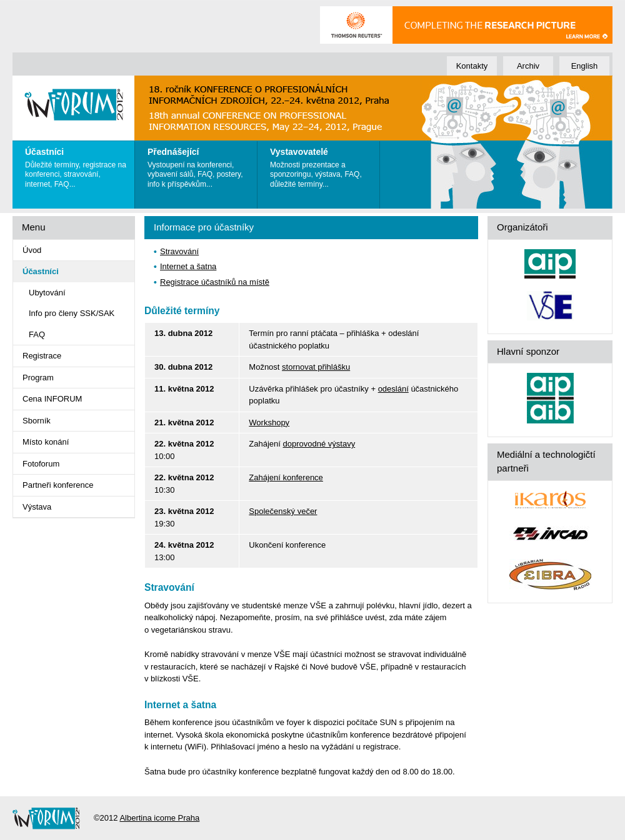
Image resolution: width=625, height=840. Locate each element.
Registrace (42, 356)
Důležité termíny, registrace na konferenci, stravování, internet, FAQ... (77, 165)
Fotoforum (41, 464)
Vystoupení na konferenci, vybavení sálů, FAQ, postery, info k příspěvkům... (199, 165)
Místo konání (46, 442)
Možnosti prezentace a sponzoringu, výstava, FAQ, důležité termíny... (322, 165)
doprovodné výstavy (319, 444)
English (585, 66)
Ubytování (47, 293)
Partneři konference (58, 485)
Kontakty (472, 66)
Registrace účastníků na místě (215, 282)
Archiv (528, 66)
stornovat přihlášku (316, 367)
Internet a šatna (188, 266)
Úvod (32, 250)
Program (38, 378)
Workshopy (269, 422)
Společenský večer (283, 511)
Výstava (37, 507)
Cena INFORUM (52, 399)
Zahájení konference (286, 477)
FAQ (37, 334)
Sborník (37, 421)
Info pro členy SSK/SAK (72, 313)
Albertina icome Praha (159, 818)
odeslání (393, 389)
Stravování (179, 251)
